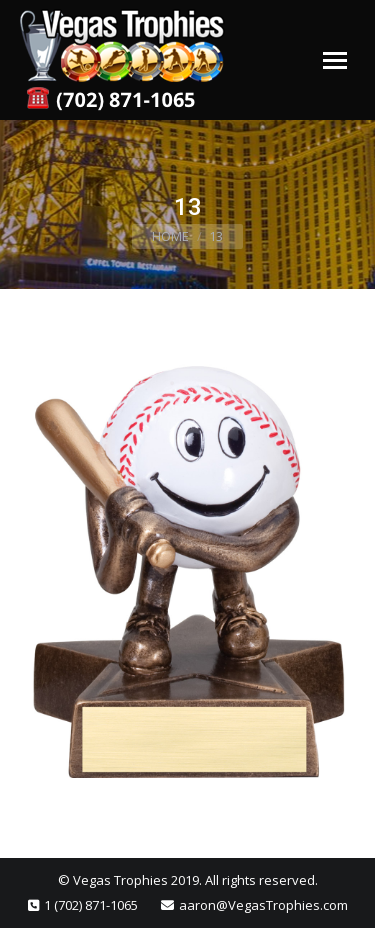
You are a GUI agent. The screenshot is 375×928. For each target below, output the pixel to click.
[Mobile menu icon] (335, 60)
